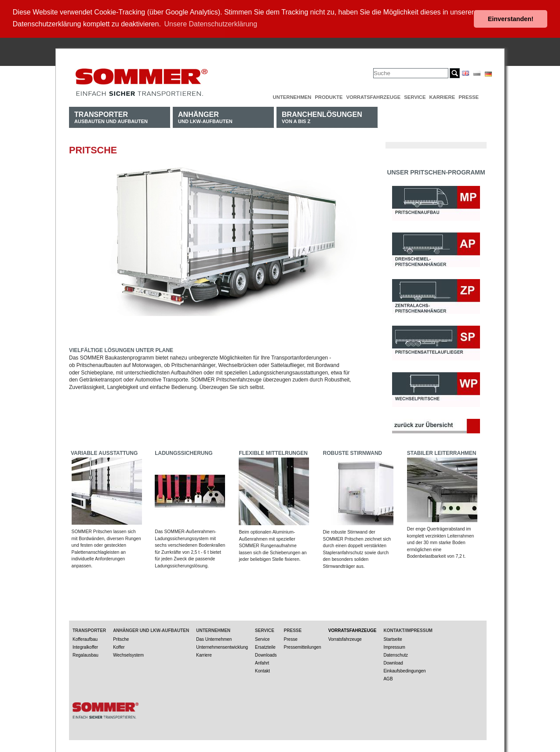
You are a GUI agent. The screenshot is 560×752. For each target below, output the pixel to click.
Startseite (393, 638)
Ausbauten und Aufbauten (111, 116)
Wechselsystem (128, 654)
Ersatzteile (265, 646)
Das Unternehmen (214, 638)
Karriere (442, 96)
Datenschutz (396, 654)
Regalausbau (85, 654)
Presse (469, 96)
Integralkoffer (85, 646)
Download (393, 662)
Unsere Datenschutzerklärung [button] (211, 24)
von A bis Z (322, 116)
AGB (388, 678)
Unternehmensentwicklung (222, 646)
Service (415, 96)
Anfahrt (262, 662)
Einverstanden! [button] (511, 19)
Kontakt (262, 670)
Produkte (329, 96)
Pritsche (121, 638)
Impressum (394, 646)
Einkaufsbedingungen (404, 670)
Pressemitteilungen (303, 646)
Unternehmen (292, 96)
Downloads (266, 654)
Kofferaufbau (85, 638)
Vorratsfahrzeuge (373, 96)
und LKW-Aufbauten (205, 116)
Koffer (119, 646)
